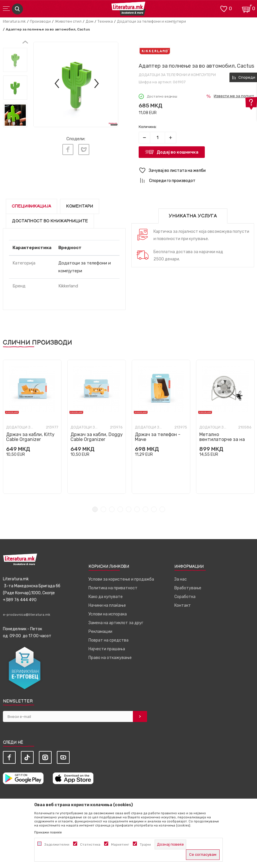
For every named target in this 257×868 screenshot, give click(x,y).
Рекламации (100, 632)
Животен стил (68, 21)
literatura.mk (14, 21)
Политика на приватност (113, 588)
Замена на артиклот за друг (116, 623)
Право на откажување (110, 658)
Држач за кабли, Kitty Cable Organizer (30, 437)
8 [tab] (154, 509)
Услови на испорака (108, 614)
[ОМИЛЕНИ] (224, 8)
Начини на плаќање (107, 605)
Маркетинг (120, 844)
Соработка (185, 597)
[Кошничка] (247, 8)
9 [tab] (162, 509)
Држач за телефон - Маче (158, 437)
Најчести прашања (107, 649)
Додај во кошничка (178, 152)
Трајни (145, 844)
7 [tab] (145, 509)
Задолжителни (57, 844)
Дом (89, 21)
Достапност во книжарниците (50, 221)
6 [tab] (137, 509)
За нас (181, 579)
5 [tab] (129, 509)
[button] (196, 171)
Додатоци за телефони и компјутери (151, 21)
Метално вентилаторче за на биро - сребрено (222, 439)
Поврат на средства (108, 640)
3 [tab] (112, 509)
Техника (105, 21)
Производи (40, 21)
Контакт (183, 605)
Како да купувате (106, 597)
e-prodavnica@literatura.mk (27, 615)
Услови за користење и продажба (121, 579)
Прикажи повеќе (48, 832)
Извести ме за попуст (234, 96)
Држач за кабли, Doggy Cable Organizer (97, 437)
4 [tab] (120, 509)
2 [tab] (103, 509)
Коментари (80, 206)
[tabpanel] (32, 427)
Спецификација (31, 206)
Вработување (188, 588)
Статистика (90, 844)
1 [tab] (95, 509)
